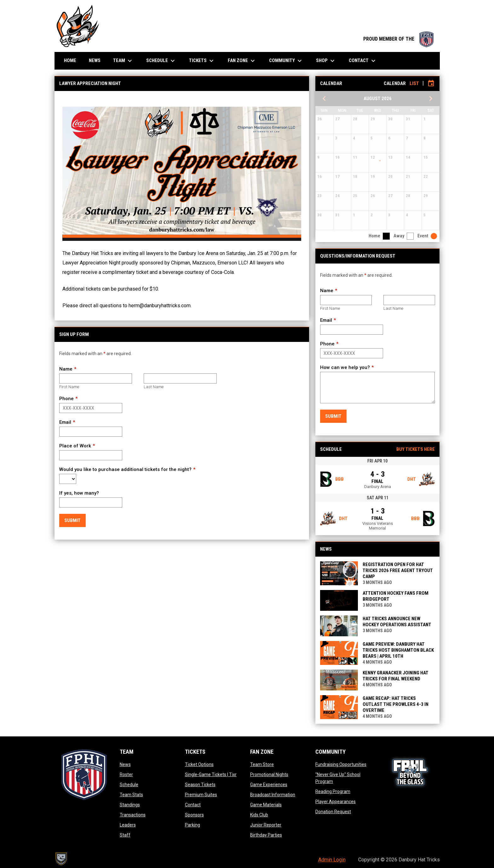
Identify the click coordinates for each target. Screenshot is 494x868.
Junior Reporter (266, 825)
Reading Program (333, 791)
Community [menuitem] (286, 61)
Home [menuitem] (70, 60)
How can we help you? (345, 367)
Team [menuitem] (123, 61)
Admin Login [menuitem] (332, 860)
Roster (126, 774)
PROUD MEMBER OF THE (398, 39)
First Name (69, 387)
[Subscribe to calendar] (431, 83)
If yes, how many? (79, 493)
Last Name (154, 387)
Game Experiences (269, 785)
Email (65, 422)
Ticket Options (199, 764)
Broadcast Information (273, 795)
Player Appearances (336, 802)
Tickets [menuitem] (202, 61)
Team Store (262, 764)
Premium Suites (201, 795)
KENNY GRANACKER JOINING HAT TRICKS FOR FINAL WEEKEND (396, 676)
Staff (125, 835)
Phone (66, 399)
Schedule (129, 785)
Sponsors (194, 815)
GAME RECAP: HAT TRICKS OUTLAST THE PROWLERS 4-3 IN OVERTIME (396, 704)
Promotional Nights (269, 774)
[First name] (96, 378)
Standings (130, 805)
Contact (193, 805)
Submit (72, 520)
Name (66, 369)
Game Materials (266, 805)
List (414, 83)
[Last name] (180, 378)
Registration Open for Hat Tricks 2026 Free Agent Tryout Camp (398, 570)
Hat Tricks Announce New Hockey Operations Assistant (397, 622)
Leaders (128, 825)
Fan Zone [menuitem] (242, 61)
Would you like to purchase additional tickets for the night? (125, 469)
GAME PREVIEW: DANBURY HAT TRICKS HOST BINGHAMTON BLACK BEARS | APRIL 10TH (398, 650)
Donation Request (333, 812)
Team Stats (131, 795)
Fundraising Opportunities (341, 764)
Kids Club (259, 815)
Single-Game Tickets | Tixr (211, 774)
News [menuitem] (95, 60)
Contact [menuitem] (363, 61)
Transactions (133, 815)
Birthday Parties (266, 835)
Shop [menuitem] (326, 61)
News (125, 764)
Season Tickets (200, 785)
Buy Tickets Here (416, 449)
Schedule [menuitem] (161, 61)
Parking (192, 825)
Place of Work (75, 446)
